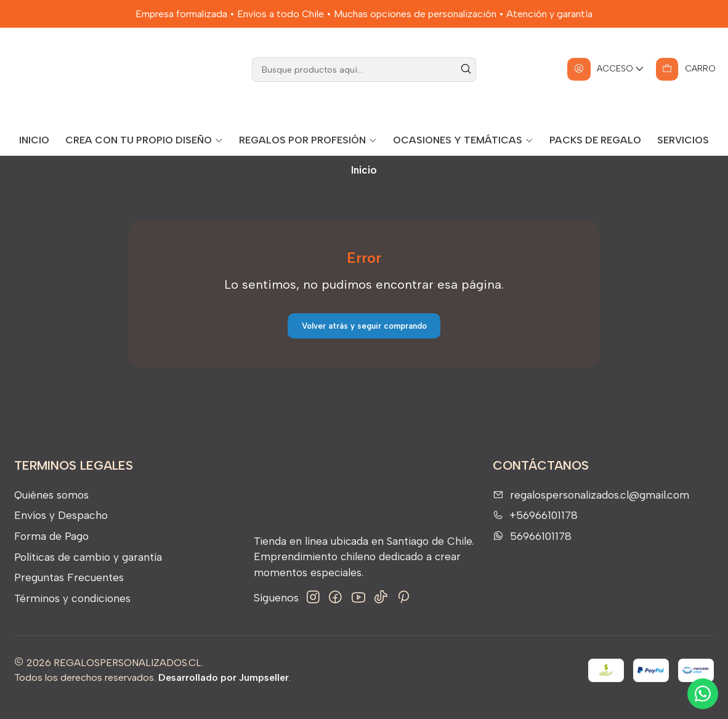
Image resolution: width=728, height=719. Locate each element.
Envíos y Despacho (61, 529)
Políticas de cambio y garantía (88, 570)
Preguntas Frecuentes (69, 591)
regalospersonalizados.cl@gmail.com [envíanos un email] (591, 508)
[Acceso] (605, 83)
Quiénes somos (51, 508)
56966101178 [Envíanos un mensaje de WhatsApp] (532, 549)
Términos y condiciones (72, 612)
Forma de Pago (51, 549)
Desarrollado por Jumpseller (224, 692)
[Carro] (685, 83)
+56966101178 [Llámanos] (535, 529)
